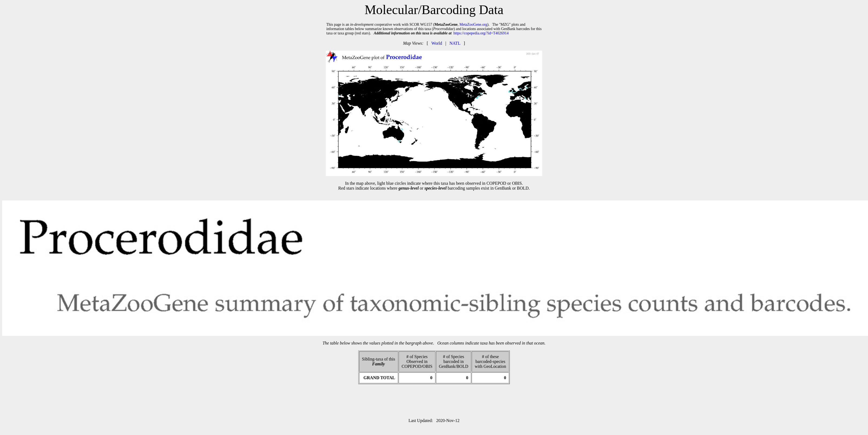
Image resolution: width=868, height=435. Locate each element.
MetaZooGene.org (473, 25)
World (437, 43)
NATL (455, 43)
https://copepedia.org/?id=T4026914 (481, 33)
